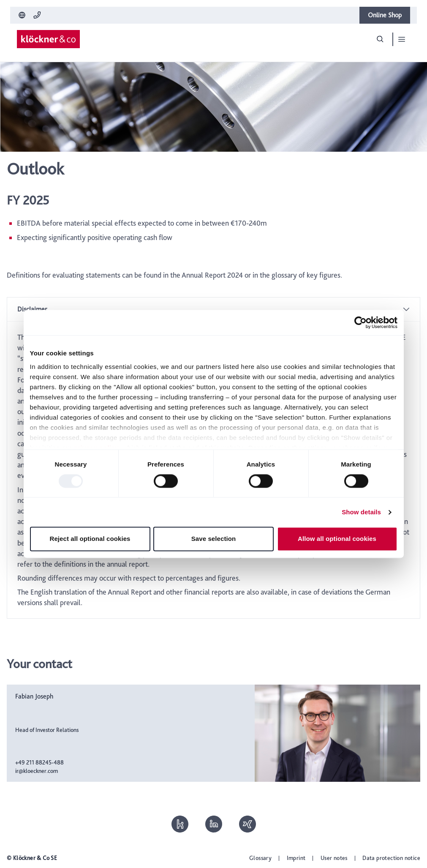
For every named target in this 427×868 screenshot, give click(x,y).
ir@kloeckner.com (37, 771)
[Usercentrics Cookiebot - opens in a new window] (360, 322)
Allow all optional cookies (337, 539)
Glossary (260, 858)
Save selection (214, 539)
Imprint (296, 858)
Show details (361, 512)
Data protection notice (391, 858)
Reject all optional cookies (90, 539)
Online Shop (385, 15)
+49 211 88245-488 (39, 762)
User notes (334, 858)
